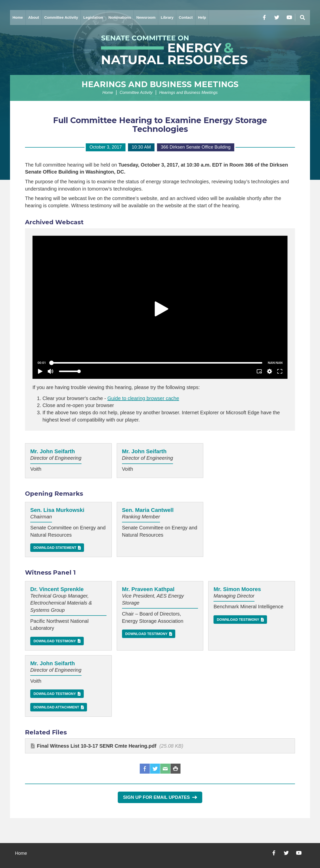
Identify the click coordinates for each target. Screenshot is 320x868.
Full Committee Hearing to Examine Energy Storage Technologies (160, 125)
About (34, 17)
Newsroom (146, 17)
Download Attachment (56, 707)
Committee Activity (61, 17)
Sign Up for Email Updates (160, 797)
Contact (186, 17)
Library (167, 17)
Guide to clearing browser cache (143, 398)
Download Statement (55, 548)
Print (175, 769)
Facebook (145, 769)
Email (165, 769)
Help (202, 17)
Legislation (93, 17)
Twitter (155, 769)
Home (18, 17)
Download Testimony (55, 641)
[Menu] (302, 17)
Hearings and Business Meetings (160, 84)
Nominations (120, 17)
